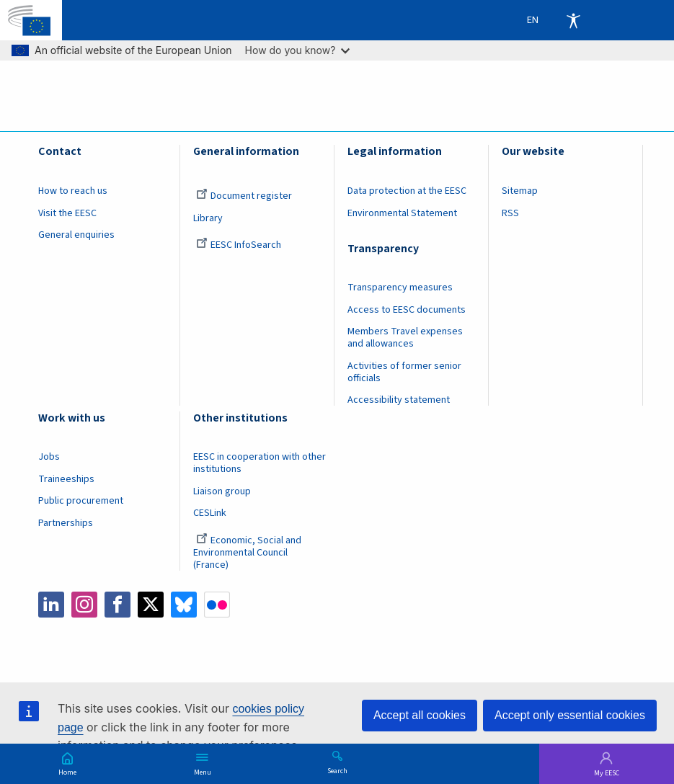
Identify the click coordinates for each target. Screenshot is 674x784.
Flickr (217, 605)
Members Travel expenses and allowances (405, 338)
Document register (244, 196)
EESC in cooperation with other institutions (260, 463)
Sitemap (520, 191)
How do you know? (298, 50)
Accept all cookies (420, 715)
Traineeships (66, 479)
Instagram (84, 605)
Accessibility (573, 20)
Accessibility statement (399, 400)
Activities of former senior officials (404, 372)
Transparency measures (400, 288)
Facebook (117, 605)
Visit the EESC (67, 213)
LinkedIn (51, 605)
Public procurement (81, 501)
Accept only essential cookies (570, 715)
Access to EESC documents (407, 310)
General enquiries (76, 235)
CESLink (210, 513)
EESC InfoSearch (239, 245)
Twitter (151, 605)
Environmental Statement (402, 213)
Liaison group (222, 491)
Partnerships (66, 523)
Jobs (49, 457)
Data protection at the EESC (407, 191)
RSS (510, 213)
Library (208, 218)
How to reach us (73, 191)
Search (337, 770)
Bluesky (184, 605)
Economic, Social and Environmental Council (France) (247, 553)
